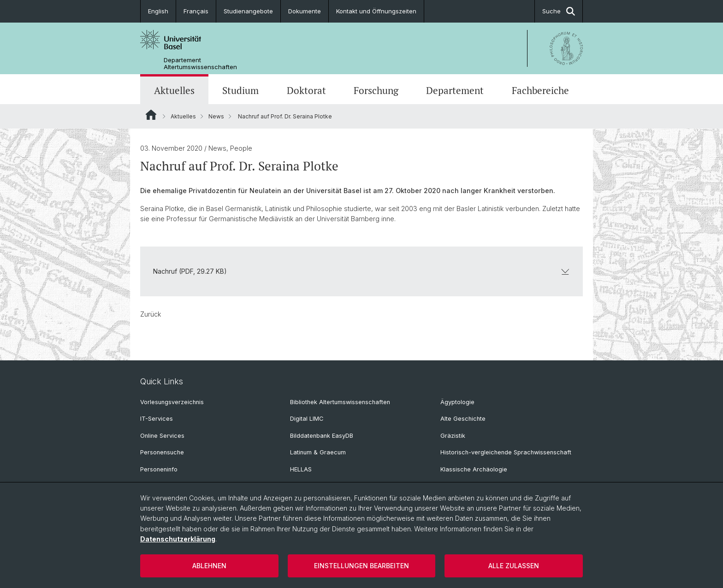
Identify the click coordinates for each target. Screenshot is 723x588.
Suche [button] (559, 11)
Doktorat (306, 90)
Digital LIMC (307, 419)
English (158, 11)
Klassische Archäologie (474, 469)
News (216, 116)
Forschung (376, 90)
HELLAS (301, 469)
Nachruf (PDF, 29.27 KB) (361, 271)
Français (196, 11)
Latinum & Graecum (318, 452)
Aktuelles (174, 90)
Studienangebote (248, 11)
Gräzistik (453, 436)
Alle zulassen (514, 566)
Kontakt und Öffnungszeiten (376, 11)
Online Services (162, 436)
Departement (455, 90)
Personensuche (162, 452)
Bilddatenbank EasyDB (322, 436)
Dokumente (305, 11)
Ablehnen (209, 566)
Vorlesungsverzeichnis (172, 402)
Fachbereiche (540, 90)
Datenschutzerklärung (178, 539)
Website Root (151, 115)
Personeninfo (159, 469)
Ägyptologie (457, 402)
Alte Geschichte (463, 419)
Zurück (151, 314)
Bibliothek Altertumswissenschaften (340, 402)
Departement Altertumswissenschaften (200, 64)
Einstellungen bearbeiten (361, 566)
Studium (240, 90)
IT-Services (157, 419)
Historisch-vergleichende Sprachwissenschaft (506, 452)
